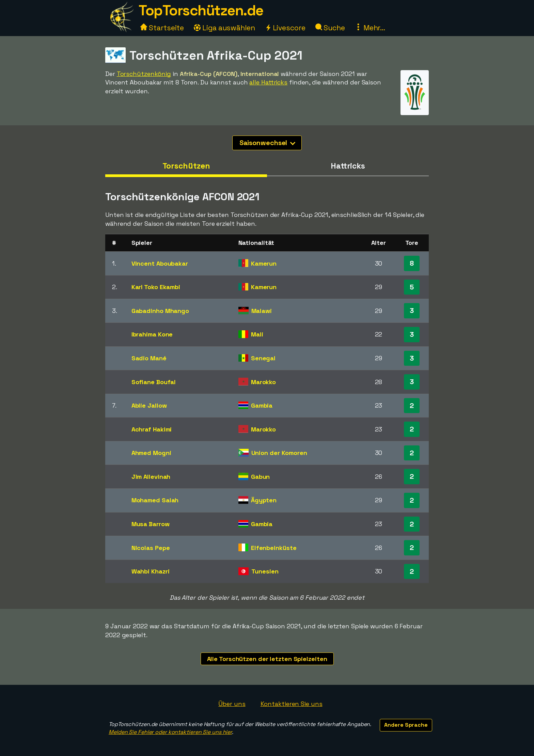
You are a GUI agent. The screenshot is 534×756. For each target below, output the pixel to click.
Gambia (262, 405)
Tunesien (265, 571)
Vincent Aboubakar (160, 263)
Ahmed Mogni (151, 453)
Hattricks (348, 166)
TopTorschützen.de (201, 10)
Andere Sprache (406, 725)
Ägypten (264, 500)
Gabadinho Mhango (160, 311)
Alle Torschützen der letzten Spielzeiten (267, 659)
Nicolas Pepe (151, 548)
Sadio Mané (149, 358)
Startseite (162, 28)
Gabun (261, 477)
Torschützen (186, 166)
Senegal (263, 358)
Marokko (263, 382)
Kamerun (264, 263)
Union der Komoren (279, 453)
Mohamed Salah (155, 500)
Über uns (232, 704)
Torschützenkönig (144, 74)
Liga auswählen (224, 28)
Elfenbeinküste (274, 548)
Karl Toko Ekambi (156, 287)
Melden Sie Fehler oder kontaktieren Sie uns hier (170, 732)
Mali (257, 334)
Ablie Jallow (149, 405)
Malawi (262, 311)
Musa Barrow (151, 524)
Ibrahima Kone (152, 334)
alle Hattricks (268, 82)
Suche (330, 28)
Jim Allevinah (151, 477)
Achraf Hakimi (152, 429)
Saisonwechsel (268, 143)
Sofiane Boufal (154, 382)
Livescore (285, 28)
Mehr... (370, 28)
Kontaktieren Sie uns (292, 704)
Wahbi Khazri (151, 571)
